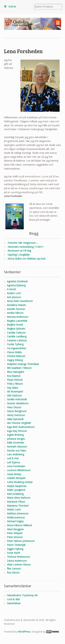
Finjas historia (15, 380)
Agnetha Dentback (17, 281)
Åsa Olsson (13, 573)
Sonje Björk (14, 553)
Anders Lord (14, 293)
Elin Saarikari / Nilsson (19, 368)
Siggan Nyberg (15, 549)
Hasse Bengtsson (17, 411)
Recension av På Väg (19, 251)
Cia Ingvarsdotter (17, 348)
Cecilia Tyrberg (15, 344)
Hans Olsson (14, 407)
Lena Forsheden (16, 466)
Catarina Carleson (17, 340)
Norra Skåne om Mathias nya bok (27, 259)
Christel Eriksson (16, 356)
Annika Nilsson (15, 313)
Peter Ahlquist (15, 533)
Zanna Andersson (17, 561)
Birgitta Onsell (15, 325)
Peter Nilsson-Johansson (21, 541)
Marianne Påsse (16, 502)
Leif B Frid (13, 458)
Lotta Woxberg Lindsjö (20, 482)
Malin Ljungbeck (16, 490)
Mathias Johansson (18, 513)
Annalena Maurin (16, 305)
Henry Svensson (16, 415)
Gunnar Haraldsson (18, 403)
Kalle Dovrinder (16, 443)
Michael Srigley (15, 521)
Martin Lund (14, 509)
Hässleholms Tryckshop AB (22, 595)
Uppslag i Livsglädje (19, 255)
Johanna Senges (16, 439)
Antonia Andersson (18, 317)
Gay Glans (13, 388)
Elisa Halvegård (15, 372)
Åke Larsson (14, 569)
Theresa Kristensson (18, 557)
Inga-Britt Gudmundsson (21, 427)
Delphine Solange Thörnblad (23, 364)
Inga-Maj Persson (17, 431)
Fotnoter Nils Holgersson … (23, 243)
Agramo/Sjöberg (16, 285)
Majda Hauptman (17, 486)
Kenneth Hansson (17, 447)
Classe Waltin (14, 352)
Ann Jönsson (14, 297)
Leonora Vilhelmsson (19, 470)
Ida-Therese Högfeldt (19, 423)
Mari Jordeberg (15, 494)
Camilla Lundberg (17, 336)
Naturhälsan (14, 603)
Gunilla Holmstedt (17, 399)
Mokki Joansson (16, 517)
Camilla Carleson (16, 333)
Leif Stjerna (13, 462)
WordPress (24, 632)
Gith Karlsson (14, 395)
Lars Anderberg (16, 454)
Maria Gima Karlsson (19, 498)
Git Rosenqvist (15, 391)
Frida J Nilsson (15, 384)
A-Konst (11, 289)
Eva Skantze (14, 376)
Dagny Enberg (15, 360)
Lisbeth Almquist (16, 478)
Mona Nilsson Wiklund (19, 525)
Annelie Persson (16, 309)
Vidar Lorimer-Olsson (19, 565)
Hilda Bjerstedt (15, 419)
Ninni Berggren (15, 529)
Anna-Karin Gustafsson (20, 301)
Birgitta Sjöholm (16, 329)
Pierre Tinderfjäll (16, 545)
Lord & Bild (13, 599)
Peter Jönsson (15, 537)
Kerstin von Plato (17, 451)
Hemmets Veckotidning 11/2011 (26, 247)
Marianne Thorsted (18, 506)
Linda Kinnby (14, 474)
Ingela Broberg (15, 435)
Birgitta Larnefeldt (17, 321)
